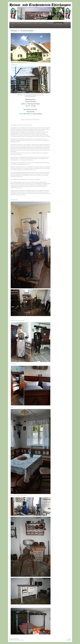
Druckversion (13, 639)
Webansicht (69, 640)
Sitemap (18, 639)
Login (70, 639)
